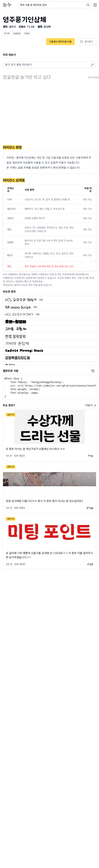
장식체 (7, 33)
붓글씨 (27, 33)
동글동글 (17, 33)
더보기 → (91, 405)
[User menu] (95, 5)
